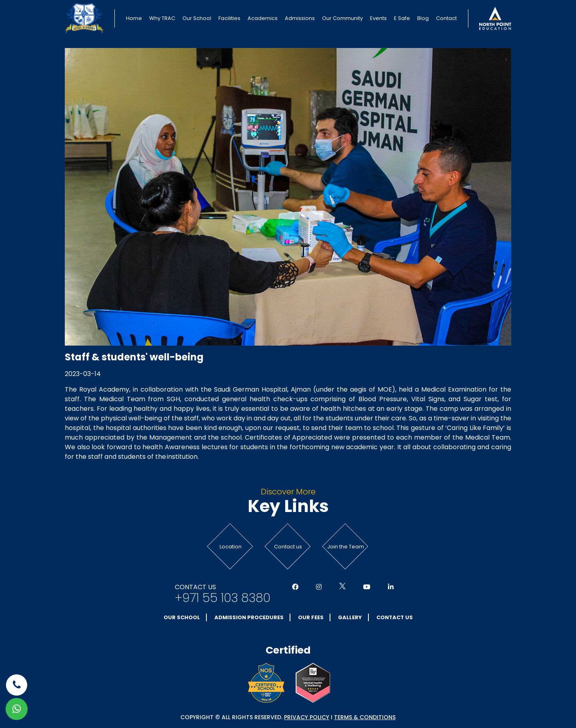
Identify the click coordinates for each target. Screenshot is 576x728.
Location (231, 547)
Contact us (288, 547)
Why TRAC (162, 18)
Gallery (350, 617)
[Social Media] (295, 587)
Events (378, 18)
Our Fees (311, 617)
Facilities (229, 18)
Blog (423, 18)
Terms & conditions (365, 717)
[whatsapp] (17, 709)
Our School (197, 18)
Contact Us (395, 617)
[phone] (17, 685)
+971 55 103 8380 (223, 598)
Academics (263, 18)
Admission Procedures (249, 617)
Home (134, 18)
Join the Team (346, 547)
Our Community (342, 18)
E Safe (402, 18)
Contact (446, 18)
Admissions (300, 18)
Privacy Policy (307, 717)
